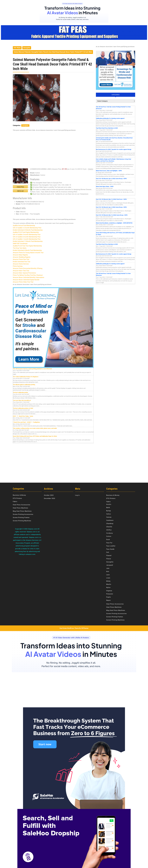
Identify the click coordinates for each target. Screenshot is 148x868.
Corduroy (110, 533)
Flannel (109, 556)
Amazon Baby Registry (20, 255)
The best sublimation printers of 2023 (23, 408)
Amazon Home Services (21, 264)
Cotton (109, 536)
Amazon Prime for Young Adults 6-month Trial (28, 253)
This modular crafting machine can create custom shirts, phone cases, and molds (35, 428)
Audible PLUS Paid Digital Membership (26, 232)
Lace (108, 575)
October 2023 (49, 495)
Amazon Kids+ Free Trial (21, 271)
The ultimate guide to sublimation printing (24, 385)
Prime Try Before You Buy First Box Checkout (28, 275)
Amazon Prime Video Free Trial (23, 282)
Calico (109, 514)
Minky (108, 581)
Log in (77, 495)
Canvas (109, 517)
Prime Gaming (18, 266)
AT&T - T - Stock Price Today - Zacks (23, 416)
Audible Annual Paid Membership (24, 226)
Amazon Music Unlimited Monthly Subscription (29, 277)
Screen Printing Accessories (23, 514)
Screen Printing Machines (22, 521)
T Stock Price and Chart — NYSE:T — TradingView (26, 422)
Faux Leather (111, 546)
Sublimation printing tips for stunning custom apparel (110, 118)
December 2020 (50, 498)
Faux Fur (109, 543)
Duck (108, 540)
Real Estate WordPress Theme (69, 628)
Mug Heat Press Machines (22, 511)
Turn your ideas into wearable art (22, 400)
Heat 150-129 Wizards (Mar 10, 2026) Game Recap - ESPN (112, 215)
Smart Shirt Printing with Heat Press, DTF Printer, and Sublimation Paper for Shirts (35, 436)
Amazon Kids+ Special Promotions (24, 273)
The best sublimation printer (20, 392)
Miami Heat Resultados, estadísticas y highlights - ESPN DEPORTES (114, 223)
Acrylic (109, 504)
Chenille (109, 527)
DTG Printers (17, 498)
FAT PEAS (17, 48)
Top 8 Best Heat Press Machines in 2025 (107, 128)
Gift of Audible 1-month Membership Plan (27, 239)
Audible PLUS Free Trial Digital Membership (27, 246)
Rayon (108, 600)
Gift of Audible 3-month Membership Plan (27, 235)
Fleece (109, 559)
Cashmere (110, 520)
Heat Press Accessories (22, 505)
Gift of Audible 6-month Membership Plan (27, 237)
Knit (108, 572)
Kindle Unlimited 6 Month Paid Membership (27, 250)
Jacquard (110, 565)
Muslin (109, 584)
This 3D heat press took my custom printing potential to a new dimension (32, 369)
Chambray (110, 524)
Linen (108, 578)
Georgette (27, 48)
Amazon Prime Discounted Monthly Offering (28, 268)
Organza (109, 591)
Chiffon (109, 530)
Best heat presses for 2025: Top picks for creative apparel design (114, 149)
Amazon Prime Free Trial (21, 259)
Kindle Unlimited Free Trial (22, 262)
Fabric (15, 502)
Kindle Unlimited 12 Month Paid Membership (28, 241)
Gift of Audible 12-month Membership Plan (27, 228)
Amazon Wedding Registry (22, 257)
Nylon (108, 588)
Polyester (110, 594)
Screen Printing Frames (21, 518)
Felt (108, 552)
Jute (108, 568)
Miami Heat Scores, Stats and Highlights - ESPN (109, 171)
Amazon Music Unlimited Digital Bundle (26, 280)
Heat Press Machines (20, 508)
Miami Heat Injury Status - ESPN (105, 186)
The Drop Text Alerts (20, 248)
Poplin (109, 597)
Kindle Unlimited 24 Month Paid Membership (28, 230)
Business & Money (19, 495)
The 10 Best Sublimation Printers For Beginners (26, 377)
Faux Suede (110, 549)
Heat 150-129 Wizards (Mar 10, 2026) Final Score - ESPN (111, 199)
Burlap (109, 511)
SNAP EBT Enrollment (20, 244)
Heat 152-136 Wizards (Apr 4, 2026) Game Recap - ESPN (111, 179)
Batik (108, 508)
